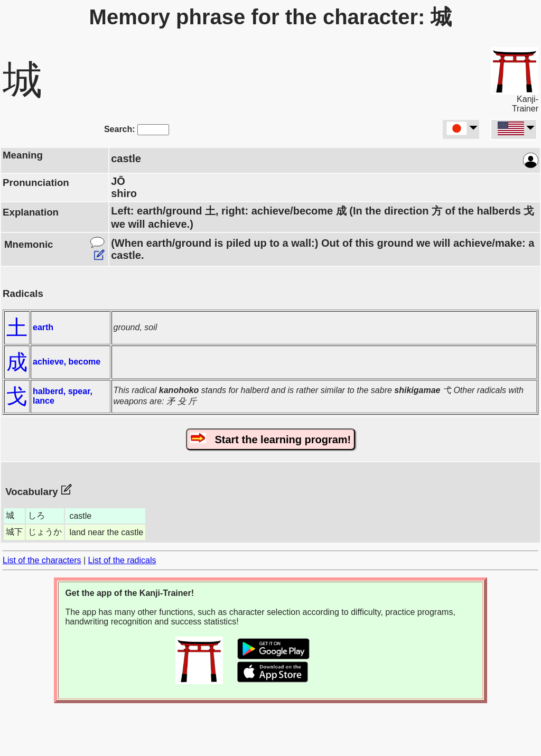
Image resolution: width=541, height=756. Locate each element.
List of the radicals (122, 560)
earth (43, 327)
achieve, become (67, 362)
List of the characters (42, 560)
